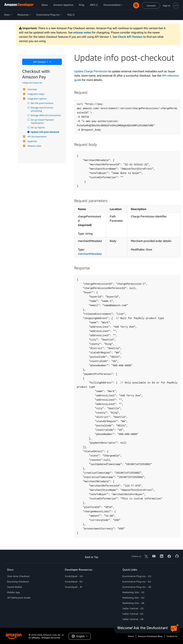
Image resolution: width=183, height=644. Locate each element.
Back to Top (92, 557)
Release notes (34, 146)
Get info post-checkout (42, 103)
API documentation (37, 137)
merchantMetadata (90, 254)
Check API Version (130, 37)
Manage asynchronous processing (42, 109)
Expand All (38, 83)
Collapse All (27, 83)
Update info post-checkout (45, 132)
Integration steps (36, 94)
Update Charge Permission (91, 71)
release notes (82, 32)
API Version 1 (41, 62)
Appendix (32, 141)
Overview (32, 89)
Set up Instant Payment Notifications (43, 121)
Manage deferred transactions (46, 115)
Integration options (37, 99)
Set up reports (38, 127)
